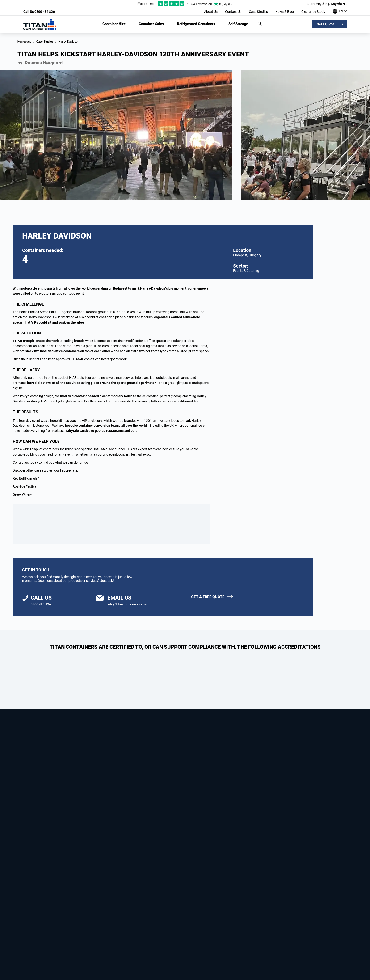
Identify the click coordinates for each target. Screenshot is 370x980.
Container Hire (114, 24)
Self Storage (238, 24)
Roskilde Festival (25, 486)
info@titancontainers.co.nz (127, 604)
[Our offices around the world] (340, 12)
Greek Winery (22, 494)
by (40, 63)
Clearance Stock (313, 12)
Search (260, 24)
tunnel (120, 449)
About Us (211, 12)
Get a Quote (326, 24)
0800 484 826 (39, 12)
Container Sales (151, 24)
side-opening (83, 449)
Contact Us (233, 12)
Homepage (24, 42)
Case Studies (258, 12)
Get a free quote (208, 597)
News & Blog (285, 12)
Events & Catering (246, 271)
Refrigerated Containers (196, 24)
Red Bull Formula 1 (26, 478)
